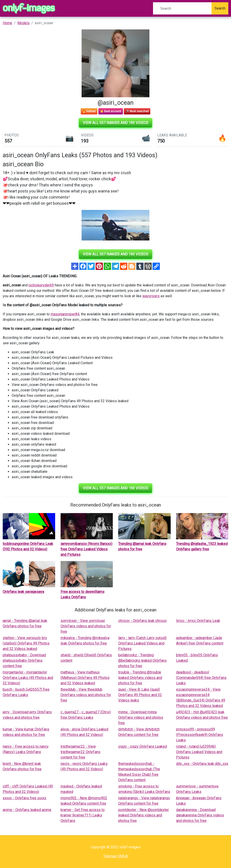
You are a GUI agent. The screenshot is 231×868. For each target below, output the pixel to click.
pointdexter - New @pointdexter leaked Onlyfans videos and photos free (144, 815)
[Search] (182, 8)
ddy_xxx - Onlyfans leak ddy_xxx (202, 764)
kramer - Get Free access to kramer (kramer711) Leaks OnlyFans (83, 815)
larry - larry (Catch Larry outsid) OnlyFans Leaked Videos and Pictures (142, 643)
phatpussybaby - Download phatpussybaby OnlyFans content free (24, 660)
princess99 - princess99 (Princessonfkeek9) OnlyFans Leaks (200, 735)
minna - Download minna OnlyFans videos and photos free (141, 717)
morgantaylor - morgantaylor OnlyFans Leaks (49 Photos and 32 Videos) (28, 678)
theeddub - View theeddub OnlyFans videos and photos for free (86, 695)
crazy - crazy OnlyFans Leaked (143, 746)
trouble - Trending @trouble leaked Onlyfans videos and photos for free (140, 678)
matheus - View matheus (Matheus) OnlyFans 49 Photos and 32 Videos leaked (85, 678)
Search (220, 8)
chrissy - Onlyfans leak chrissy (143, 621)
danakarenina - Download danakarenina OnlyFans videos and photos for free (200, 815)
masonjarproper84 (65, 314)
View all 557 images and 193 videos (115, 123)
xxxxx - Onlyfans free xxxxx (25, 798)
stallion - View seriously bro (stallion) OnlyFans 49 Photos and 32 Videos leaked (26, 643)
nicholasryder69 (41, 285)
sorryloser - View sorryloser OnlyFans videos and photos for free (86, 626)
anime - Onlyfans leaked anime (27, 810)
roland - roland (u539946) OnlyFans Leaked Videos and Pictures (199, 752)
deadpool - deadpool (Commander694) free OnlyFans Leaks (201, 678)
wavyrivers (151, 296)
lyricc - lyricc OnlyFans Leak (198, 621)
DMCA (123, 856)
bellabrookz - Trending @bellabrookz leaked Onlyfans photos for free (142, 660)
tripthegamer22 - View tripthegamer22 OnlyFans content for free (80, 752)
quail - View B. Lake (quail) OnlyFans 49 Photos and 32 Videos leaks (140, 695)
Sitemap (110, 856)
